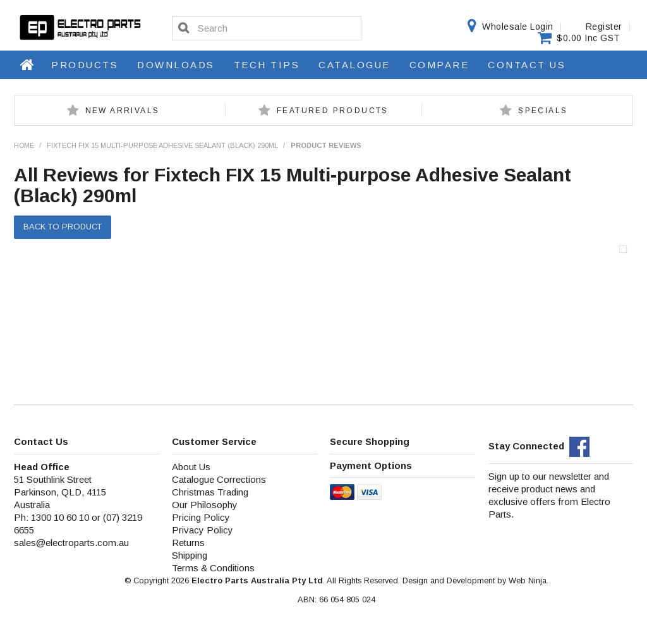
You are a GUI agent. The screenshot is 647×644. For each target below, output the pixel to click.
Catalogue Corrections (219, 479)
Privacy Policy (203, 530)
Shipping (190, 555)
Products (85, 65)
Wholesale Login (518, 27)
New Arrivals (123, 111)
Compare (439, 65)
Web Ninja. (529, 580)
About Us (191, 467)
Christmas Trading (210, 492)
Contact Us (527, 65)
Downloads (176, 65)
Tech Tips (267, 65)
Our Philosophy (205, 505)
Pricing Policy (201, 517)
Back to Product (63, 227)
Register (604, 27)
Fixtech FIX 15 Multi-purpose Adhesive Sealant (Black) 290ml (162, 145)
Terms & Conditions (213, 568)
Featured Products (333, 111)
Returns (188, 543)
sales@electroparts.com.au (71, 543)
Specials (543, 111)
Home (28, 64)
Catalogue (354, 65)
